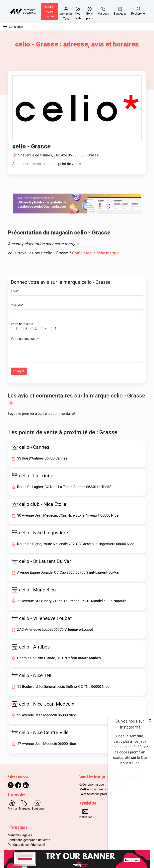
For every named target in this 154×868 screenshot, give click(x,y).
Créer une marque (92, 784)
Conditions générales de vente (29, 840)
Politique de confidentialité (26, 845)
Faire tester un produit (95, 794)
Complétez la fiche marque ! (97, 253)
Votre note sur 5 (22, 324)
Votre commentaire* (25, 339)
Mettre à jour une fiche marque (100, 789)
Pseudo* (17, 305)
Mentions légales (20, 835)
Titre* (15, 291)
